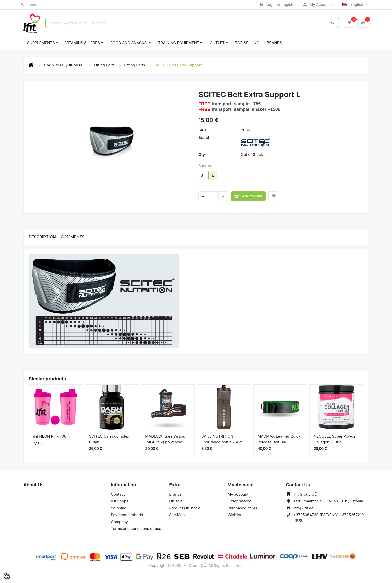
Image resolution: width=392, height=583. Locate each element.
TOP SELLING (247, 43)
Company (119, 522)
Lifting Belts (105, 65)
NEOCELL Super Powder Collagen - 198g (335, 439)
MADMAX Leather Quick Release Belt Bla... (279, 439)
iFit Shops (120, 501)
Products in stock (185, 508)
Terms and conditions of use (136, 529)
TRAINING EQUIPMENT (179, 43)
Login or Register (278, 5)
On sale (176, 501)
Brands (274, 43)
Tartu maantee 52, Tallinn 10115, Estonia (328, 501)
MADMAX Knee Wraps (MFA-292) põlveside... (165, 439)
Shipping (119, 508)
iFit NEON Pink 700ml (52, 436)
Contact (118, 494)
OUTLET (217, 43)
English (353, 5)
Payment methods (127, 515)
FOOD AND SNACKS (129, 43)
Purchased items (242, 508)
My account (238, 494)
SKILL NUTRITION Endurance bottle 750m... (224, 439)
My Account (318, 5)
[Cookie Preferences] (7, 576)
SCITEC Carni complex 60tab (109, 439)
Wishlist (235, 515)
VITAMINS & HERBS (83, 43)
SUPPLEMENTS (41, 43)
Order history (239, 501)
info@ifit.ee (304, 508)
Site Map (177, 515)
